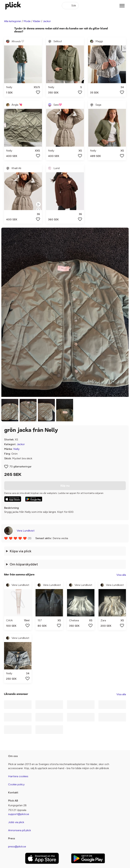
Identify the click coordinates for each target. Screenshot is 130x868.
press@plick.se (17, 846)
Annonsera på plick (19, 830)
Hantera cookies (18, 776)
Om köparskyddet (24, 564)
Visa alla (121, 575)
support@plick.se (19, 814)
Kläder (37, 21)
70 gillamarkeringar (20, 466)
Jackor (47, 21)
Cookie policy (16, 784)
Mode (27, 21)
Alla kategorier (13, 21)
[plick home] (13, 6)
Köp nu (65, 486)
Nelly (16, 449)
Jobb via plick (16, 822)
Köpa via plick (20, 551)
